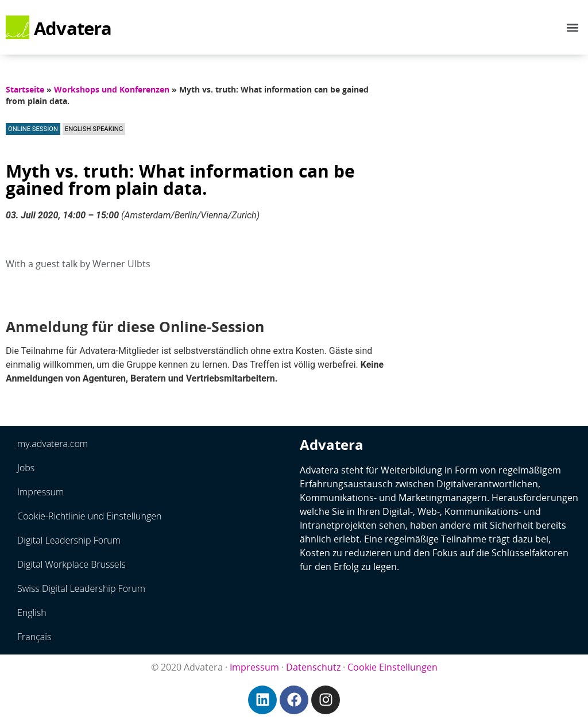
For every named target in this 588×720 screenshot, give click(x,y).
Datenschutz (313, 667)
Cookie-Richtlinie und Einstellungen (90, 516)
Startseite (25, 89)
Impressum (40, 492)
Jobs (26, 468)
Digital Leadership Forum (69, 540)
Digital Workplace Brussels (71, 564)
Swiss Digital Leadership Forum (81, 588)
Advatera (73, 28)
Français (34, 637)
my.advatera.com (53, 444)
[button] (573, 27)
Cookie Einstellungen (392, 667)
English (32, 613)
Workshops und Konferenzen (112, 89)
